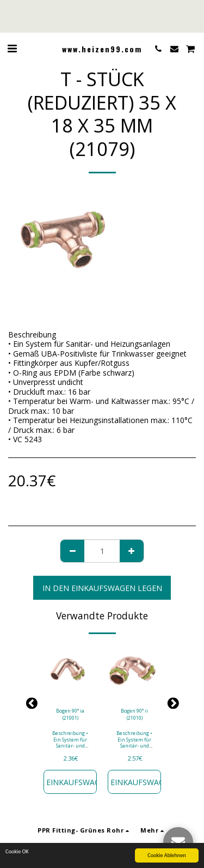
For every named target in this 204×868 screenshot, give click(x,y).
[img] (70, 672)
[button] (12, 48)
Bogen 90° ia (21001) (70, 714)
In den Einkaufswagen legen (102, 588)
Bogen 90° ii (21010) (134, 714)
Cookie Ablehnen (166, 856)
